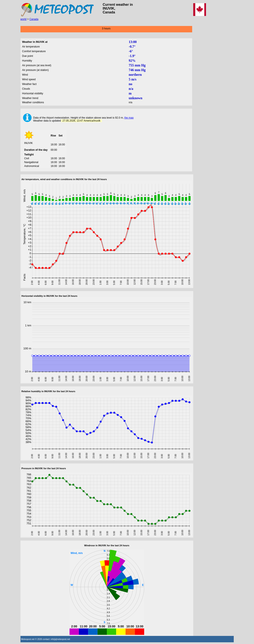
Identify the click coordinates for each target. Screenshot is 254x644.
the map (129, 118)
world (24, 19)
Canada (34, 19)
